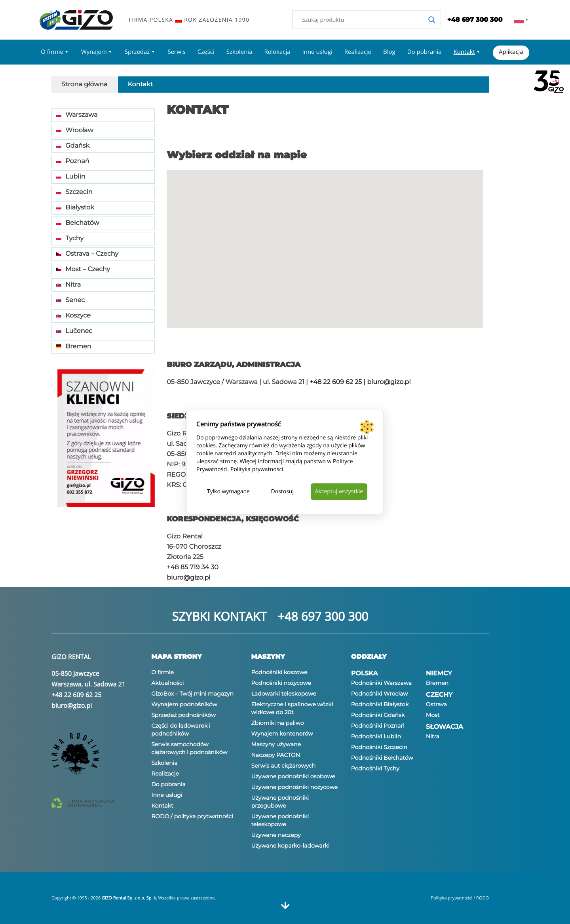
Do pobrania (425, 52)
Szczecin (74, 192)
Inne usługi (317, 52)
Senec (70, 300)
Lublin (71, 177)
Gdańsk (73, 146)
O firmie (55, 52)
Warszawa (77, 115)
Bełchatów (78, 223)
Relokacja (277, 52)
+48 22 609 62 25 (336, 382)
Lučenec (74, 331)
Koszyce (73, 316)
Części (206, 52)
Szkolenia (239, 52)
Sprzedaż (140, 52)
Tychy (70, 239)
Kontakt (467, 52)
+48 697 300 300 (323, 616)
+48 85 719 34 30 (193, 568)
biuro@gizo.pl (389, 382)
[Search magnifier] (432, 20)
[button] (371, 229)
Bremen (74, 347)
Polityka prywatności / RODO (460, 898)
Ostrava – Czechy (87, 254)
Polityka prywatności (257, 469)
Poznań (73, 161)
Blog (389, 52)
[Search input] (363, 20)
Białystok (75, 208)
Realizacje (358, 52)
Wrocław (74, 130)
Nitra (68, 285)
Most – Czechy (83, 269)
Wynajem (97, 52)
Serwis (176, 52)
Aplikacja (511, 52)
